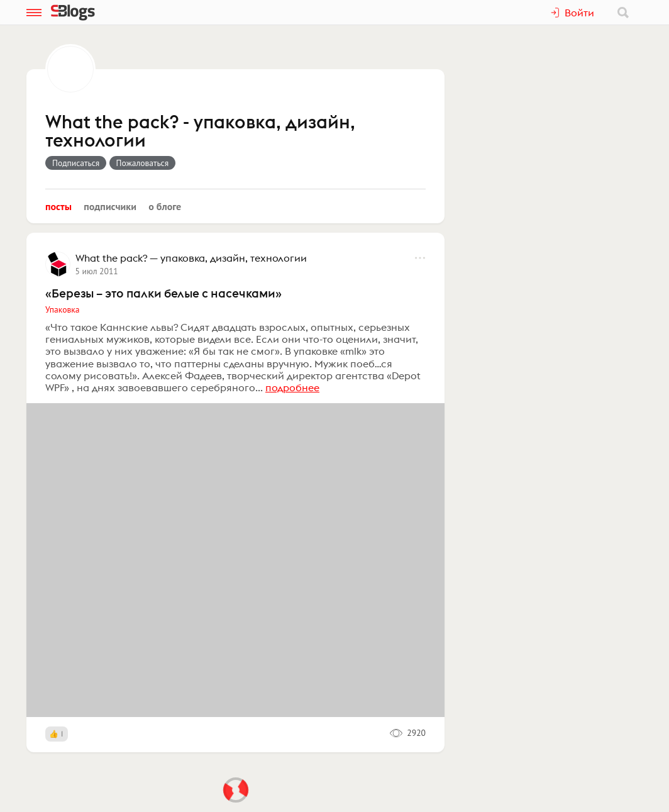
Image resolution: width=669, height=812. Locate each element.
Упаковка (62, 309)
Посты (58, 206)
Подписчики (110, 206)
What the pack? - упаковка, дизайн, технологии (200, 132)
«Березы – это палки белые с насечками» (163, 293)
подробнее (292, 387)
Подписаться (76, 163)
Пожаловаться (143, 163)
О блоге (165, 206)
